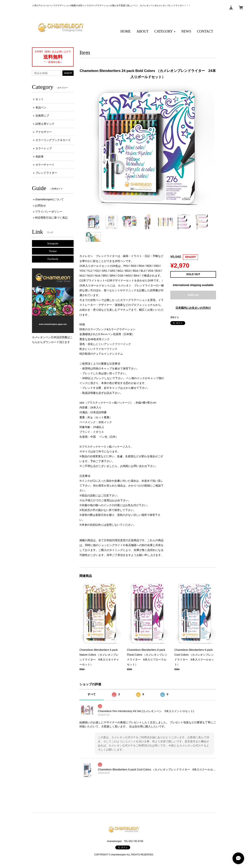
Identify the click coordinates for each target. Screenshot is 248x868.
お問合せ (40, 206)
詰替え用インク (45, 124)
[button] (165, 32)
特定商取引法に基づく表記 (51, 218)
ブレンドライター (46, 173)
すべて (92, 694)
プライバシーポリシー (49, 212)
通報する (175, 317)
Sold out (193, 295)
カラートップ (44, 148)
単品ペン (41, 107)
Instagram (53, 243)
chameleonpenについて (49, 199)
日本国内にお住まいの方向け (193, 308)
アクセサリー (44, 132)
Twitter (53, 251)
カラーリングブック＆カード (53, 140)
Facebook (53, 259)
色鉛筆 (40, 156)
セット (40, 99)
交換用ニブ (42, 116)
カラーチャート (45, 165)
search (68, 73)
